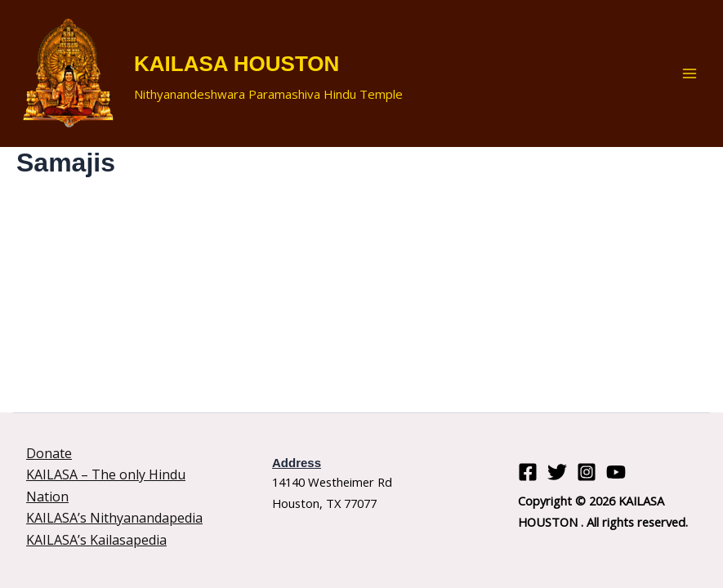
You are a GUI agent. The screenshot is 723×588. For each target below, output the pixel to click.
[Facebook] (528, 472)
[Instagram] (587, 472)
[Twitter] (557, 472)
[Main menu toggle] (690, 73)
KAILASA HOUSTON (237, 64)
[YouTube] (616, 472)
